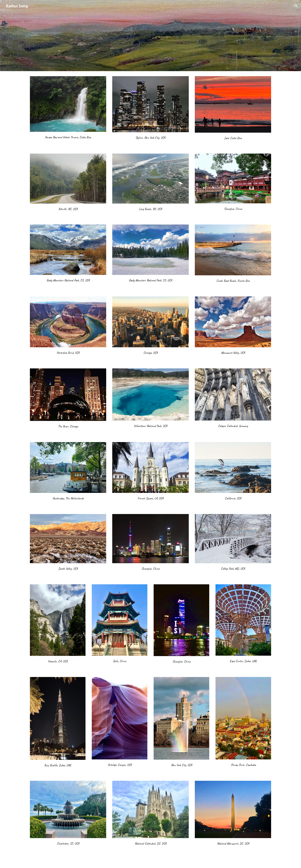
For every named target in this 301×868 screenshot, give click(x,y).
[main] (68, 137)
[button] (296, 6)
